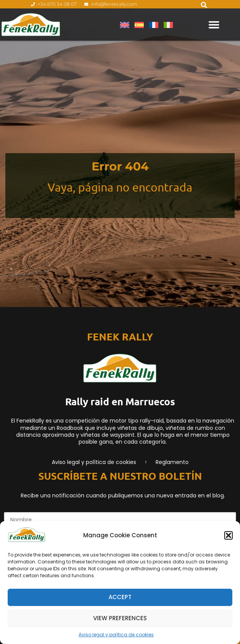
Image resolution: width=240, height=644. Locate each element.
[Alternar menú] (214, 25)
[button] (228, 535)
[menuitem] (125, 25)
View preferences (120, 618)
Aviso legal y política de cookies (116, 635)
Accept (120, 597)
